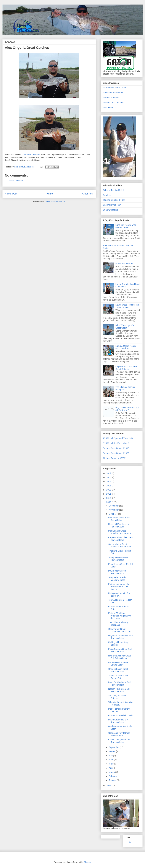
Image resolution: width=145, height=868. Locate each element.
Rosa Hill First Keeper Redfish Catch (119, 525)
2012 (109, 490)
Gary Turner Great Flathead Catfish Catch (120, 630)
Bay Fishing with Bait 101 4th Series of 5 (127, 409)
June (111, 760)
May (111, 764)
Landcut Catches (111, 98)
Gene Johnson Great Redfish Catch (118, 670)
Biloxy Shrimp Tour (112, 205)
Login (128, 842)
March (112, 772)
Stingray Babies (110, 210)
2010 (109, 498)
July (111, 756)
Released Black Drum (113, 93)
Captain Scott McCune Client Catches (126, 368)
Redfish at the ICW (124, 264)
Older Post (88, 194)
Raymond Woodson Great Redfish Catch (121, 637)
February (113, 776)
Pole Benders (109, 108)
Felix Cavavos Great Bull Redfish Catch (120, 650)
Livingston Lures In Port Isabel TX (119, 595)
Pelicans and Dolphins (114, 103)
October (113, 514)
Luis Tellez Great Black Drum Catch (119, 519)
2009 (109, 502)
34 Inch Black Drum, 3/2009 (116, 453)
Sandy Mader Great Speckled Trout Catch (120, 545)
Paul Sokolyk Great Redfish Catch (117, 572)
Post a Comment (16, 181)
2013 (109, 486)
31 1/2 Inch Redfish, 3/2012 (116, 443)
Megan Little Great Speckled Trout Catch (120, 532)
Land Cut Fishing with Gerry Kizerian (126, 226)
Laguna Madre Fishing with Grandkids (126, 347)
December (114, 506)
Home (50, 194)
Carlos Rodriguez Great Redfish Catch (119, 741)
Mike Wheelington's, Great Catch (125, 327)
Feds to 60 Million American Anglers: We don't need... (120, 616)
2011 (109, 494)
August (112, 751)
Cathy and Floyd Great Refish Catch (119, 734)
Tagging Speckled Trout (114, 200)
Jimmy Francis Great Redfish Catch (118, 559)
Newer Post (11, 194)
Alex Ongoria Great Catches (27, 48)
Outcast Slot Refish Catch (120, 715)
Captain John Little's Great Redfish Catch (121, 539)
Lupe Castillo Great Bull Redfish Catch (119, 684)
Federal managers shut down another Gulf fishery (119, 587)
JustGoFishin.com (29, 11)
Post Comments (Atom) (55, 201)
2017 (109, 473)
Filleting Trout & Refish (114, 190)
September (114, 747)
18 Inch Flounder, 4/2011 (115, 458)
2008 (109, 785)
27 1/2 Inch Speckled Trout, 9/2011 (119, 438)
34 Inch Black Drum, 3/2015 (116, 448)
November (114, 510)
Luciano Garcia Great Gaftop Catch (118, 664)
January (113, 780)
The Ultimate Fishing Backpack (118, 624)
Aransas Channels (32, 155)
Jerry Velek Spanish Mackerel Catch (118, 579)
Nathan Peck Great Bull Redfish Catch (119, 690)
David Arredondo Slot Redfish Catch (118, 721)
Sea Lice (107, 195)
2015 (109, 477)
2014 (109, 481)
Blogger (87, 862)
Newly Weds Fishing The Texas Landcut (127, 306)
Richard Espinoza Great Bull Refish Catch (120, 657)
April (111, 768)
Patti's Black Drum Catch (115, 88)
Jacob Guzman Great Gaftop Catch (118, 677)
